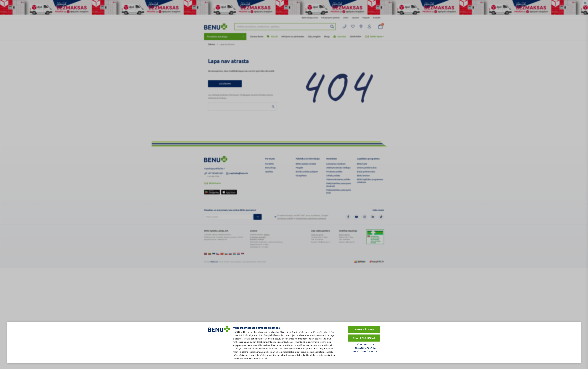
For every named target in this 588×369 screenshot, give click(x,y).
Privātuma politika (365, 348)
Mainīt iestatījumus (364, 352)
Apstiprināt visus (364, 330)
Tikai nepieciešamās (364, 338)
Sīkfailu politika (365, 344)
